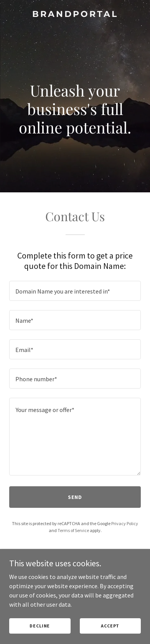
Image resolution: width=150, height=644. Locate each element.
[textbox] (75, 291)
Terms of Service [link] (73, 530)
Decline (40, 626)
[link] (75, 15)
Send (75, 497)
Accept (110, 626)
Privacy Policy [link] (125, 523)
